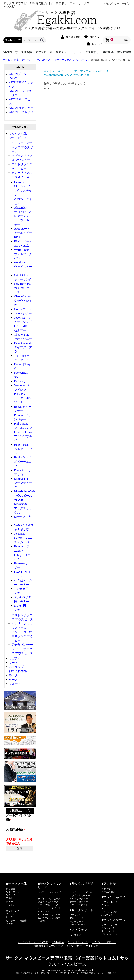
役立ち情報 (124, 52)
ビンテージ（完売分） (17, 921)
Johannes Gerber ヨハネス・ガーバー (23, 538)
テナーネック (108, 908)
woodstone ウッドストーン (23, 267)
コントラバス (13, 911)
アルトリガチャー (79, 899)
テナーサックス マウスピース (90, 71)
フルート (15, 684)
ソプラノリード (78, 915)
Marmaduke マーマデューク (23, 483)
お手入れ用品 (18, 671)
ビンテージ (12, 917)
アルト (10, 898)
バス (8, 908)
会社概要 (108, 52)
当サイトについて (78, 942)
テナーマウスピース (48, 905)
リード (77, 52)
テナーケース (108, 931)
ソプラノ (11, 895)
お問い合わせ (74, 946)
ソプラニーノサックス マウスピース (22, 147)
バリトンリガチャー (80, 905)
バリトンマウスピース (49, 908)
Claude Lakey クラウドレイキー (23, 301)
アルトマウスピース (48, 902)
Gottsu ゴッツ (23, 309)
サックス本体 (24, 52)
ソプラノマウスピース (49, 899)
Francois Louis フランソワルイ (25, 436)
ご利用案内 (58, 942)
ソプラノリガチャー (80, 895)
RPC (17, 237)
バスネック (107, 915)
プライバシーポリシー (104, 942)
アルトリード (76, 918)
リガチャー (63, 52)
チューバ (11, 914)
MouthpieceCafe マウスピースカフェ (25, 496)
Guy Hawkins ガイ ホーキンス (22, 288)
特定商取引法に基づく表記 (48, 946)
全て (46, 71)
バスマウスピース (47, 911)
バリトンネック (109, 912)
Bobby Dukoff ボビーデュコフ (24, 462)
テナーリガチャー (79, 902)
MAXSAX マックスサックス (23, 508)
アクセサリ (92, 52)
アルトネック (108, 905)
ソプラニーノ (13, 892)
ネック (13, 675)
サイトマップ (93, 946)
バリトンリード (78, 925)
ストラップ (16, 667)
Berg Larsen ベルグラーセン (23, 449)
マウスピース (44, 52)
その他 (10, 924)
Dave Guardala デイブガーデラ (25, 347)
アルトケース (108, 928)
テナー (10, 902)
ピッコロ (11, 889)
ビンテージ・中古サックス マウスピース (22, 636)
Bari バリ (20, 381)
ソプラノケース (109, 925)
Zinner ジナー (23, 313)
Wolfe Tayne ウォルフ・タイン (23, 254)
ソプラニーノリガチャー (82, 892)
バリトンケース (109, 934)
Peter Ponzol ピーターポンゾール (23, 398)
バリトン (11, 905)
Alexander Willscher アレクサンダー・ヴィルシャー (23, 216)
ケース (13, 680)
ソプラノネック (109, 902)
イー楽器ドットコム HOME (33, 942)
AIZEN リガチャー (21, 108)
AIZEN (7, 52)
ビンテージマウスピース (50, 914)
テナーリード (76, 921)
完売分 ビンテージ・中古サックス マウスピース (22, 649)
